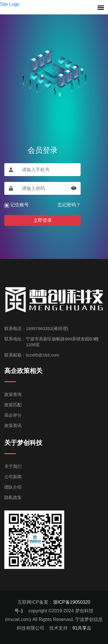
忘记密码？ (69, 205)
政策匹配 (13, 405)
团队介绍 (13, 487)
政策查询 (13, 394)
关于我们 (13, 466)
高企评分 (13, 415)
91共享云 (82, 628)
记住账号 (20, 205)
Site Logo (10, 4)
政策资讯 (13, 425)
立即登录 (43, 220)
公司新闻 (13, 477)
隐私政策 (13, 497)
